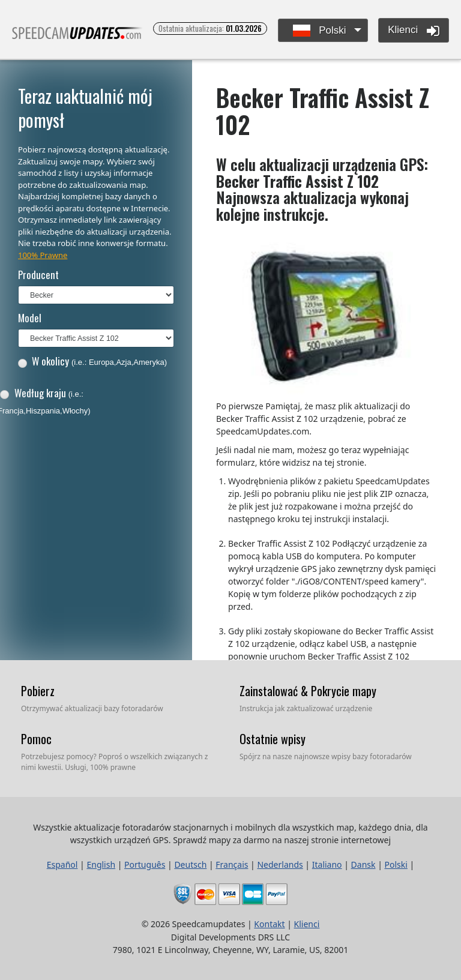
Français (232, 864)
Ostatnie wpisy (273, 739)
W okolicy (92, 361)
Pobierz (38, 691)
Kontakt (269, 924)
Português (145, 864)
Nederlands (280, 864)
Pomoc (36, 739)
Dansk (363, 864)
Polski (320, 31)
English (101, 864)
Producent (38, 275)
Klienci (414, 31)
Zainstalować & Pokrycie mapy (308, 691)
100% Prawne (43, 255)
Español (62, 864)
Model (30, 318)
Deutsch (190, 864)
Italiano (327, 864)
